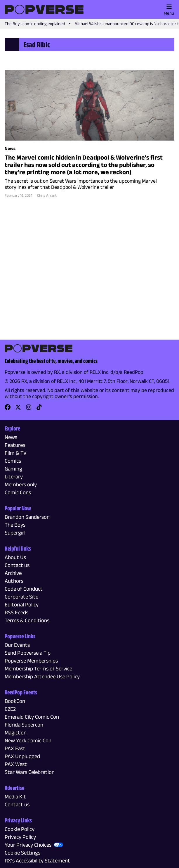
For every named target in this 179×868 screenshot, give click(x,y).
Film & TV (16, 453)
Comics (13, 461)
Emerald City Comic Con (32, 717)
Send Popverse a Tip (28, 653)
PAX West (16, 764)
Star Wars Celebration (30, 772)
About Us (15, 557)
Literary (14, 477)
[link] (8, 409)
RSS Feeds (16, 612)
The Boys (15, 525)
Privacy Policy (20, 837)
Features (15, 445)
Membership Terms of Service (38, 669)
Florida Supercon (24, 725)
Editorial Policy (22, 605)
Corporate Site (21, 597)
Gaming (13, 469)
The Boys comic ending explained (35, 24)
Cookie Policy (20, 829)
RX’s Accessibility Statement (37, 861)
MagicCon (16, 733)
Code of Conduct (24, 589)
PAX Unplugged (22, 756)
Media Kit (15, 797)
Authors (14, 581)
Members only (21, 484)
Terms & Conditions (27, 620)
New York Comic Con (28, 740)
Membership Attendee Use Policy (42, 676)
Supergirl (15, 533)
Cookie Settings (22, 853)
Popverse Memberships (31, 661)
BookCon (15, 701)
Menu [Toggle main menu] (169, 10)
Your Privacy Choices (28, 845)
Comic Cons (18, 492)
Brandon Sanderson (27, 517)
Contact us (17, 565)
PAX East (15, 748)
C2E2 (10, 709)
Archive (13, 573)
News (11, 437)
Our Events (17, 645)
